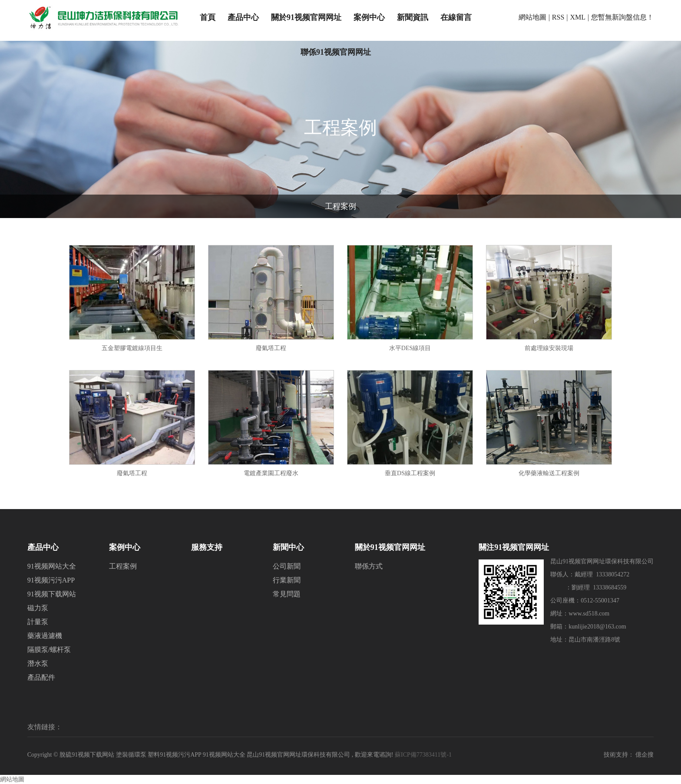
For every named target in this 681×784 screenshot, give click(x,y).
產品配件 (41, 677)
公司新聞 (287, 566)
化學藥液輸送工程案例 (549, 473)
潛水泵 (38, 663)
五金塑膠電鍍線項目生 (132, 348)
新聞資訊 (413, 17)
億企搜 (645, 755)
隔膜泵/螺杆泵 (49, 650)
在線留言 (456, 17)
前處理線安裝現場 (549, 348)
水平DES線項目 (410, 348)
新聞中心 (288, 547)
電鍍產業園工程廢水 (271, 473)
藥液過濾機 (45, 636)
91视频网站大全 (52, 566)
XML (578, 17)
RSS (558, 17)
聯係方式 (369, 566)
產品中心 (243, 17)
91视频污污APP (51, 580)
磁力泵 (38, 608)
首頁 (208, 17)
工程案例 (340, 206)
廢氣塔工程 (271, 348)
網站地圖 (532, 17)
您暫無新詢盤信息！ (622, 17)
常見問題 (287, 594)
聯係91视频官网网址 (336, 52)
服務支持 (207, 547)
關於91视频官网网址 (306, 17)
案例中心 (369, 17)
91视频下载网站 (52, 594)
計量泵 (38, 622)
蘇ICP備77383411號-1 (423, 755)
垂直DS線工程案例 (410, 473)
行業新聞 (287, 580)
